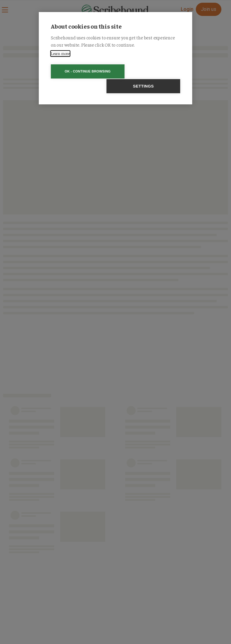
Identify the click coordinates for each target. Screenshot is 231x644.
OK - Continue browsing (81, 71)
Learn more (60, 53)
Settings (150, 71)
